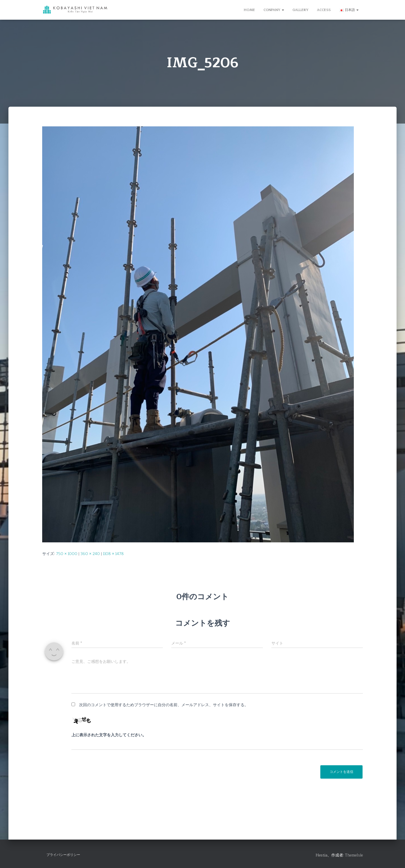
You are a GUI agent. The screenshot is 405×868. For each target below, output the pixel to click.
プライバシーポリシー (63, 855)
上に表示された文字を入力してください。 (109, 735)
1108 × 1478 (113, 554)
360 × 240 (90, 554)
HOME (249, 10)
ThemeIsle (354, 855)
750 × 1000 (67, 554)
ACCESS (324, 10)
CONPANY (274, 10)
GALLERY (301, 10)
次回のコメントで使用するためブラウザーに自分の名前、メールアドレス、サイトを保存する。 (164, 705)
